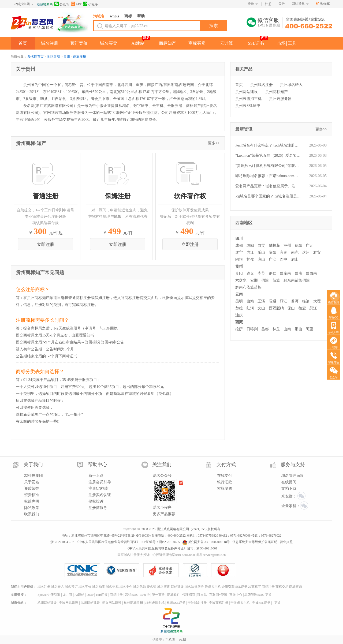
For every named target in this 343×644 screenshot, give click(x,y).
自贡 (261, 246)
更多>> (214, 143)
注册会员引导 (100, 482)
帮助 (141, 16)
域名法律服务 (194, 587)
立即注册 (46, 244)
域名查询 (164, 587)
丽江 (284, 301)
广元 (310, 246)
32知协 (145, 595)
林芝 (276, 329)
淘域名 (99, 16)
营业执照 (286, 542)
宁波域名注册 (197, 603)
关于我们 (33, 465)
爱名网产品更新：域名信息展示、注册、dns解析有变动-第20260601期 (268, 186)
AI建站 (138, 43)
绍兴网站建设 (112, 603)
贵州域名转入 (291, 85)
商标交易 (282, 587)
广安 (273, 259)
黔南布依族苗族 (248, 287)
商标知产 (167, 43)
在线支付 (225, 476)
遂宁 (239, 252)
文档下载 (289, 488)
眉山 (295, 259)
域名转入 (58, 587)
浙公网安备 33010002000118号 (206, 542)
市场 (281, 43)
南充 (295, 252)
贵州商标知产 (277, 92)
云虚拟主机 (213, 587)
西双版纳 (276, 308)
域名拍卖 (99, 587)
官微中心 (236, 595)
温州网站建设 (90, 603)
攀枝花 (274, 246)
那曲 (299, 329)
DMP (90, 595)
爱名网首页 (36, 57)
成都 (239, 246)
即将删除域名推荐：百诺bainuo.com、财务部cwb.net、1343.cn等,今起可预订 (268, 176)
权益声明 (32, 501)
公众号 (62, 4)
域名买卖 (109, 43)
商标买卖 (197, 43)
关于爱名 (32, 482)
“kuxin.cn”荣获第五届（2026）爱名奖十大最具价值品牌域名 (268, 156)
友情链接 (17, 595)
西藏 (239, 322)
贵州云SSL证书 (248, 106)
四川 (239, 239)
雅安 (317, 252)
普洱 (295, 301)
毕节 (261, 273)
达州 (306, 252)
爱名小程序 (162, 508)
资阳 (273, 252)
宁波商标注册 (219, 603)
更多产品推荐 (164, 514)
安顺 (254, 280)
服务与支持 (293, 465)
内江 (250, 252)
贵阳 (239, 273)
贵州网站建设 (247, 92)
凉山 (261, 259)
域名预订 (71, 587)
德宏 (302, 308)
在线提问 (289, 482)
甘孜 (250, 259)
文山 (261, 308)
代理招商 (189, 595)
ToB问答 (102, 595)
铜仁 (273, 273)
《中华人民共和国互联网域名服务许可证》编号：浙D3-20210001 (172, 548)
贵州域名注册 (262, 85)
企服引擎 (228, 587)
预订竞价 (79, 43)
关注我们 (162, 465)
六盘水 (241, 280)
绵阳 (250, 246)
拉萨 (239, 329)
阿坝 (239, 259)
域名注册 (50, 43)
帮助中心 (98, 465)
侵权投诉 (96, 501)
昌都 (265, 329)
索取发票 (225, 488)
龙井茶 (68, 595)
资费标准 (32, 495)
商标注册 (80, 57)
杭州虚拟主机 (155, 603)
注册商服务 (98, 508)
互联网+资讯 (218, 595)
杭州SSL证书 (176, 603)
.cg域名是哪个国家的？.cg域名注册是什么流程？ (268, 196)
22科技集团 (22, 4)
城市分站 (17, 603)
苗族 (276, 280)
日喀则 (252, 329)
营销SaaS (131, 595)
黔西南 (311, 273)
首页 (23, 43)
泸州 (287, 246)
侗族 (265, 280)
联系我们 (32, 514)
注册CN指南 (98, 488)
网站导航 (298, 4)
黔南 (299, 273)
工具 (292, 43)
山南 (287, 329)
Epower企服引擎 (49, 595)
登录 (251, 4)
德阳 (299, 246)
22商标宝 (255, 587)
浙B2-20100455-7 (62, 542)
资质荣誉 (32, 488)
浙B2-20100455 (169, 542)
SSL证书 (256, 43)
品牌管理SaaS (254, 595)
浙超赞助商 (45, 4)
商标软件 (174, 595)
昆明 (239, 301)
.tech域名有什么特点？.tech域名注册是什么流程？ (268, 145)
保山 (291, 308)
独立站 (202, 595)
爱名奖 (152, 587)
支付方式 (226, 465)
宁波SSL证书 (261, 603)
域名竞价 (85, 587)
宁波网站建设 (69, 603)
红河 (250, 308)
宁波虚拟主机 (240, 603)
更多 (269, 595)
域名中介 (126, 587)
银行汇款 (225, 482)
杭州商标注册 (133, 603)
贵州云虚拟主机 (248, 99)
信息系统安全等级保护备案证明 (255, 542)
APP (76, 4)
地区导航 (54, 57)
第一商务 (158, 595)
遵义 (250, 273)
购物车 (325, 4)
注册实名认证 (100, 495)
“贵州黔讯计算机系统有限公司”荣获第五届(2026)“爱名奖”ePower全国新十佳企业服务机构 (268, 166)
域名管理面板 (293, 476)
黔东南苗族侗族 (297, 280)
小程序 (90, 4)
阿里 (310, 329)
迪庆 (239, 315)
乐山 (261, 252)
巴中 (284, 259)
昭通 (273, 301)
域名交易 (112, 587)
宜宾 (284, 252)
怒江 (313, 308)
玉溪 (261, 301)
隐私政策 (32, 508)
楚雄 (239, 308)
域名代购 (140, 587)
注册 (268, 4)
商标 (128, 16)
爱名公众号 (162, 476)
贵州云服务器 (280, 99)
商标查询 (296, 587)
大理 (317, 301)
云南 (239, 294)
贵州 (67, 57)
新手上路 (96, 476)
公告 (282, 4)
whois (114, 16)
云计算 (226, 43)
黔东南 (285, 273)
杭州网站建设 (47, 603)
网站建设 (177, 587)
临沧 (306, 301)
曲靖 (250, 301)
